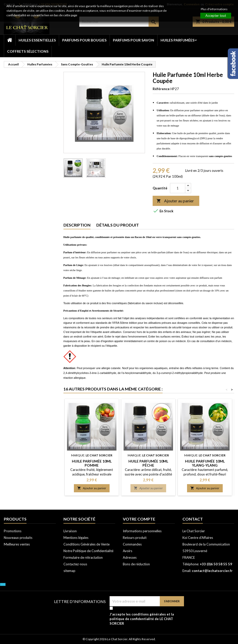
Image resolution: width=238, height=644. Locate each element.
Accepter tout (216, 16)
